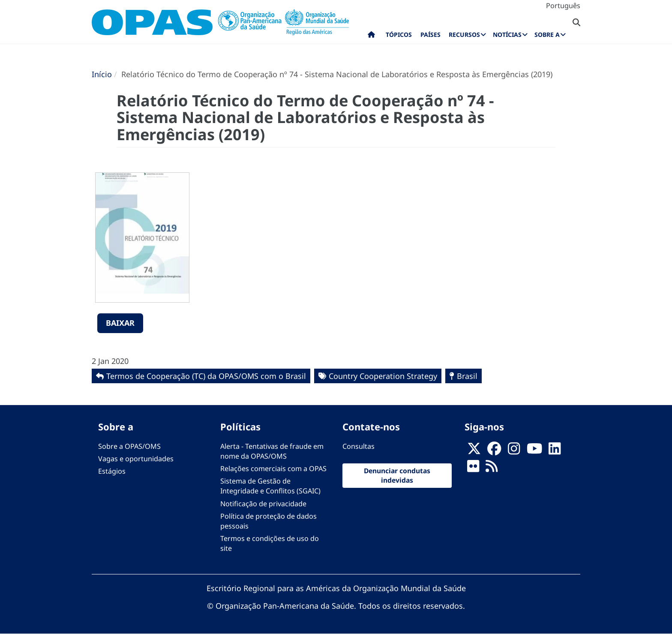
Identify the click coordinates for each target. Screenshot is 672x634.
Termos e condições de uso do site (270, 543)
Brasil (467, 376)
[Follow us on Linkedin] (555, 451)
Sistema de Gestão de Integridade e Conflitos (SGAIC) (270, 486)
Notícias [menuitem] (507, 35)
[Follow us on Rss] (492, 469)
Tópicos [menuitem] (399, 35)
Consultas (358, 446)
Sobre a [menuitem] (547, 35)
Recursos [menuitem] (464, 35)
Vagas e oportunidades (136, 459)
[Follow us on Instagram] (514, 451)
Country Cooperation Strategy (383, 376)
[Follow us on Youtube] (534, 451)
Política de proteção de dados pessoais (268, 521)
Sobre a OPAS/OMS (129, 446)
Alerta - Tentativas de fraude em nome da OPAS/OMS (272, 451)
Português (563, 6)
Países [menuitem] (430, 35)
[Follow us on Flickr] (473, 469)
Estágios (112, 471)
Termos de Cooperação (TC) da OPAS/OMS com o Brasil (206, 376)
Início (102, 74)
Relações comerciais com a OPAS (273, 469)
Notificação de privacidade (263, 504)
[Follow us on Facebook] (494, 451)
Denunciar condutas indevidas (397, 475)
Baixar (120, 323)
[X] (474, 451)
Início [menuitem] (371, 36)
